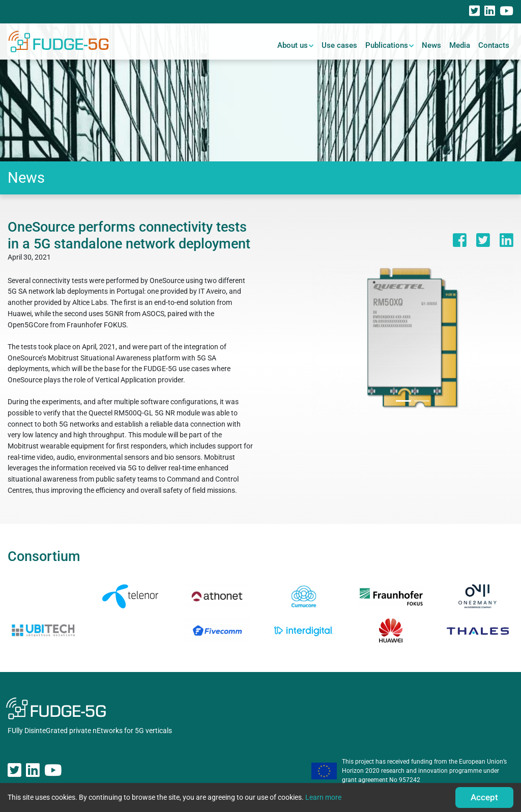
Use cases (339, 45)
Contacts (494, 45)
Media (460, 45)
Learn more (323, 797)
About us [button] (293, 45)
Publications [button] (387, 45)
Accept (484, 797)
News (431, 45)
